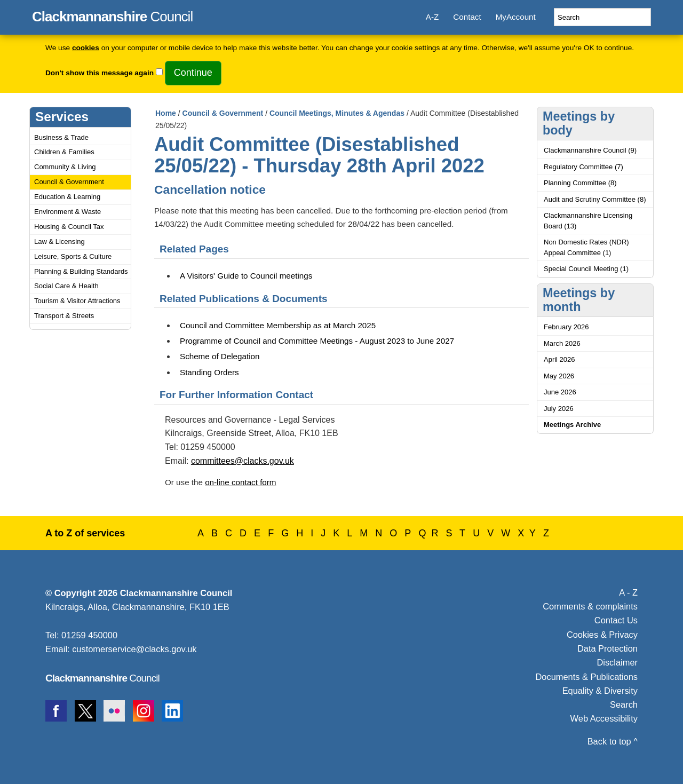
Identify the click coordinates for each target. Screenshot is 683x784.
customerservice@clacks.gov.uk (134, 649)
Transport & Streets (64, 316)
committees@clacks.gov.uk (243, 461)
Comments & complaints (590, 606)
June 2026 (560, 392)
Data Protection (607, 648)
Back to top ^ (613, 741)
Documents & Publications (587, 677)
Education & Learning (67, 197)
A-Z (432, 17)
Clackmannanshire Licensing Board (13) (588, 221)
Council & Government (69, 182)
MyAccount (516, 17)
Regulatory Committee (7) (583, 167)
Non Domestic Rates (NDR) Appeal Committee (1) (586, 247)
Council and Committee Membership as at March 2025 (278, 325)
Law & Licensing (59, 241)
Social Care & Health (66, 286)
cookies (86, 48)
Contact (467, 17)
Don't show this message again (100, 73)
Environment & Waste (67, 212)
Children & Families (64, 152)
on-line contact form (240, 482)
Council (112, 15)
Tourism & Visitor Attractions (77, 301)
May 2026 (559, 376)
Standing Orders (209, 372)
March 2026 (562, 343)
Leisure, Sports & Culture (73, 256)
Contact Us (616, 620)
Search (624, 704)
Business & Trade (61, 137)
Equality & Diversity (600, 691)
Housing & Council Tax (69, 227)
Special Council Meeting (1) (586, 269)
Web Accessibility (604, 718)
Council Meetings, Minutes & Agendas (337, 113)
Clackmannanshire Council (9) (590, 150)
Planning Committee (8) (580, 183)
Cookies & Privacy (602, 635)
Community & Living (65, 167)
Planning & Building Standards (81, 271)
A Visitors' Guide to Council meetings (246, 276)
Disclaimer (617, 662)
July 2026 (559, 409)
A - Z (628, 592)
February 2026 (566, 327)
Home (166, 113)
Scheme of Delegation (220, 356)
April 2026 (559, 359)
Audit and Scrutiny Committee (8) (595, 199)
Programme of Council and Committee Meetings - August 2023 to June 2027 (317, 341)
